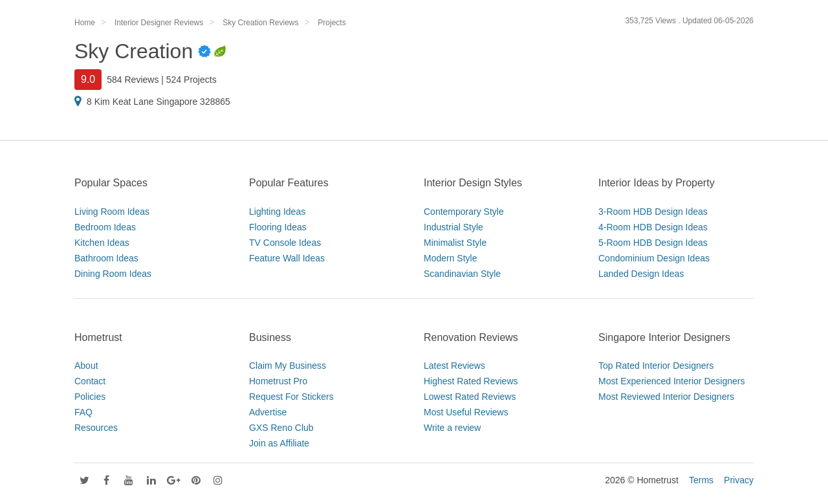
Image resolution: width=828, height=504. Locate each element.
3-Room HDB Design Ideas (653, 212)
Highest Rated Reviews (471, 381)
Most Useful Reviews (466, 412)
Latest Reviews (454, 366)
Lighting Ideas (277, 212)
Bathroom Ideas (106, 258)
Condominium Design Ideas (654, 258)
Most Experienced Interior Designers (671, 381)
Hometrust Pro (278, 381)
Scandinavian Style (462, 274)
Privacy (739, 480)
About (86, 366)
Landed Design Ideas (641, 274)
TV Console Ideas (285, 243)
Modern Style (450, 258)
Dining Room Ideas (113, 274)
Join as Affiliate (279, 443)
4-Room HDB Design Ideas (653, 227)
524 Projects (191, 80)
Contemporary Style (464, 212)
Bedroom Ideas (105, 227)
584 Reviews (133, 80)
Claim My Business (288, 366)
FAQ (83, 412)
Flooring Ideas (278, 227)
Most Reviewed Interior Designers (666, 397)
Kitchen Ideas (102, 243)
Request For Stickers (291, 397)
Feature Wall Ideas (287, 258)
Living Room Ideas (112, 212)
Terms (701, 480)
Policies (90, 397)
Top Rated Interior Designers (656, 366)
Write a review (452, 428)
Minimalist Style (455, 243)
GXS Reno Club (281, 428)
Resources (96, 428)
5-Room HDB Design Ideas (653, 243)
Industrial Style (453, 227)
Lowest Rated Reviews (470, 397)
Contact (90, 381)
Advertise (268, 412)
